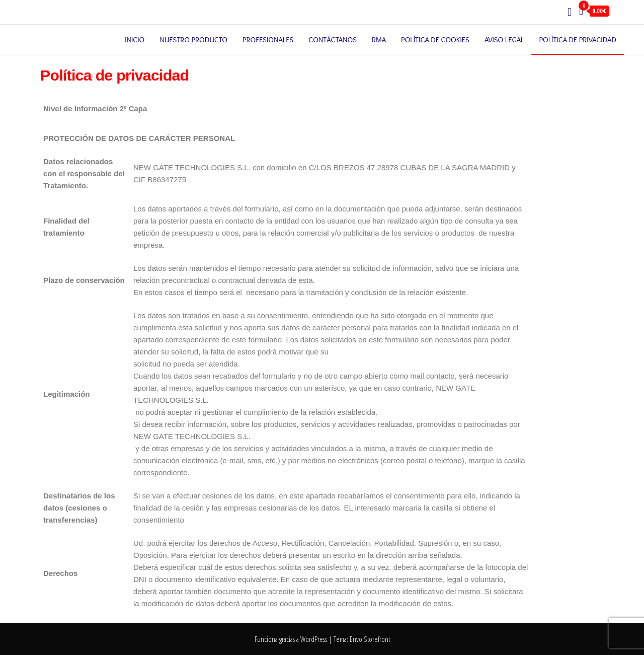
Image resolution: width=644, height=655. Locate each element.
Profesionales (268, 40)
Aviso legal (504, 40)
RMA (379, 40)
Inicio (135, 40)
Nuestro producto (193, 40)
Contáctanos (333, 40)
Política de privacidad (578, 40)
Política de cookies (435, 40)
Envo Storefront (370, 639)
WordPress (314, 639)
